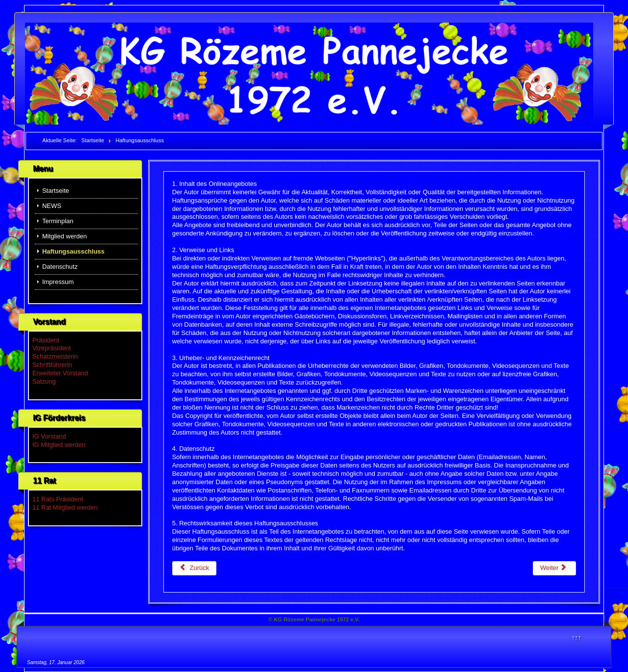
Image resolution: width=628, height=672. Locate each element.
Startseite (56, 191)
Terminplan (58, 221)
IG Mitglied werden (59, 445)
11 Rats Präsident (58, 499)
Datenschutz (60, 267)
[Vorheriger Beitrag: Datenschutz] (195, 568)
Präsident (46, 340)
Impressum (58, 282)
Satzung (44, 381)
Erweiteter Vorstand (60, 373)
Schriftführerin (52, 365)
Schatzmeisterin (55, 356)
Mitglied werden (65, 236)
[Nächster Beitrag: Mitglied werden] (554, 568)
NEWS (52, 206)
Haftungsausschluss (73, 251)
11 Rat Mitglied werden (65, 507)
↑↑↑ (576, 637)
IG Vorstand (49, 436)
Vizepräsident (52, 348)
